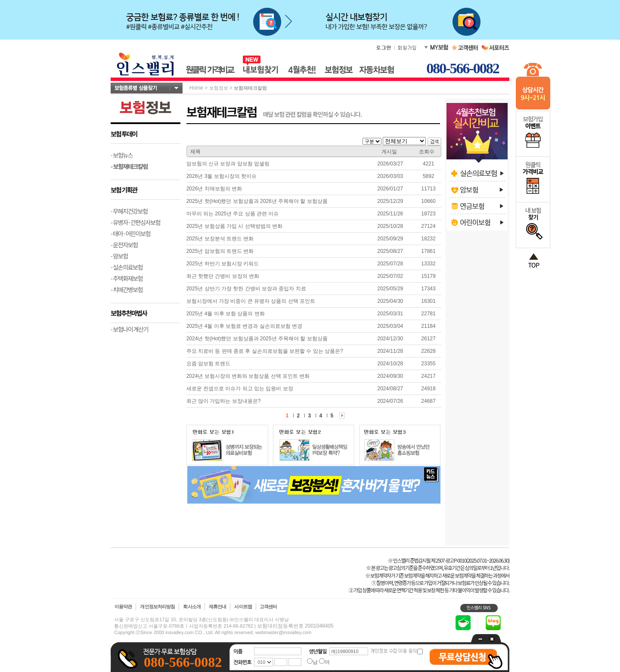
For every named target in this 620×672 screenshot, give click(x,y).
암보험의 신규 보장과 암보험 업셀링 (228, 164)
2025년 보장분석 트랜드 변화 (220, 239)
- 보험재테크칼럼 (129, 166)
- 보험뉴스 (122, 155)
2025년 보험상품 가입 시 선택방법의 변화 (234, 226)
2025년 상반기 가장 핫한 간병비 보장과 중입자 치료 (246, 289)
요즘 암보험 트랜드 (209, 364)
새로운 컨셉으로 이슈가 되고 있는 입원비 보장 (240, 389)
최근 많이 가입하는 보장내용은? (224, 401)
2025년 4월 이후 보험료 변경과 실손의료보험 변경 (244, 326)
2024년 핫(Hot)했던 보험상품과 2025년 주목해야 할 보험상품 (257, 339)
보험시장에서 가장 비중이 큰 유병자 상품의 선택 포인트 (251, 301)
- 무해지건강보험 (129, 211)
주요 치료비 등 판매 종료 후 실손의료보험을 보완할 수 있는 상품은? (265, 351)
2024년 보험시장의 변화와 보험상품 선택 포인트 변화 (248, 376)
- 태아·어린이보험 (130, 233)
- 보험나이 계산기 (129, 329)
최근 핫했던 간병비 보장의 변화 (223, 276)
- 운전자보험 (124, 245)
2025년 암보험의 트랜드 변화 (220, 251)
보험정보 (219, 88)
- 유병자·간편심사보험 (135, 222)
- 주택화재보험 (127, 278)
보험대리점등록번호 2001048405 (295, 626)
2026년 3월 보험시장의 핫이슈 (222, 176)
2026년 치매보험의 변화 (214, 189)
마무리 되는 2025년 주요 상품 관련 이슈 (233, 214)
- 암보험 (119, 256)
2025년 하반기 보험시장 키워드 (223, 264)
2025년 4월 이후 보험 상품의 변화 (226, 314)
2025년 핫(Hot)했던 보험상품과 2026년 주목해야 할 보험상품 (257, 201)
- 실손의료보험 (127, 267)
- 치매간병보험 (127, 289)
